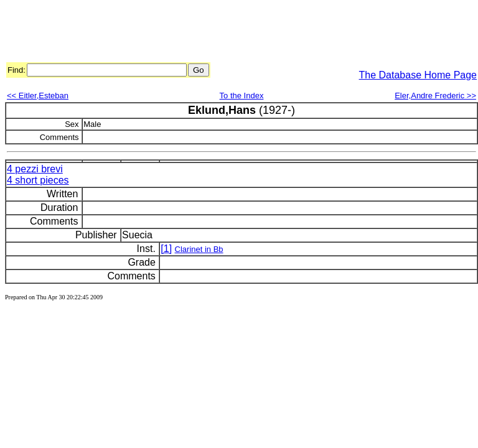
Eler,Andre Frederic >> (435, 96)
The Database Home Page (418, 75)
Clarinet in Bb (199, 249)
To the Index (242, 96)
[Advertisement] (232, 33)
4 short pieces (38, 180)
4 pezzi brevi (35, 169)
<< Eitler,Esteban (38, 96)
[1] (166, 249)
